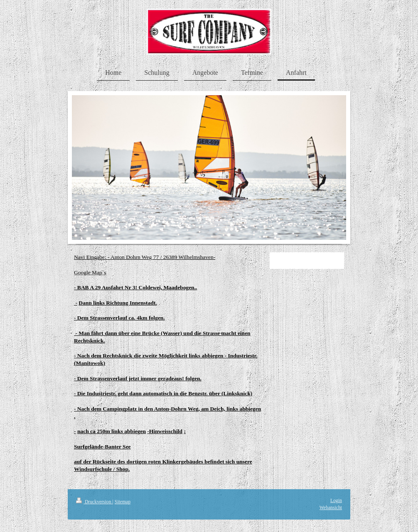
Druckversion (94, 502)
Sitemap (123, 502)
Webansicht (331, 508)
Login (336, 501)
